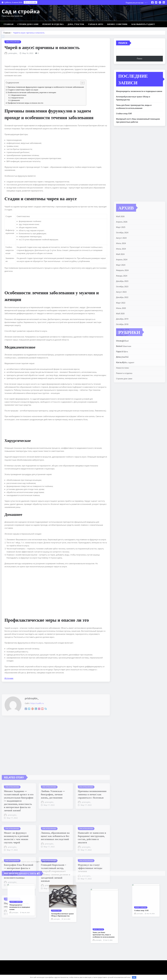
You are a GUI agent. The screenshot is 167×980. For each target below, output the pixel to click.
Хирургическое (17, 98)
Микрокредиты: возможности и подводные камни (139, 91)
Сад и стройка (21, 11)
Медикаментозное (19, 95)
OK (134, 977)
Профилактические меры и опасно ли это (25, 103)
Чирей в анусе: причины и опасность (29, 33)
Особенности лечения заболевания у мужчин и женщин (32, 92)
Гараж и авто (96, 24)
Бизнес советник (117, 24)
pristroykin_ (13, 53)
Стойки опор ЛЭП (124, 114)
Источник (9, 678)
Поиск (123, 43)
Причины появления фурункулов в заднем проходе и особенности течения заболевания (46, 87)
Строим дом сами (28, 24)
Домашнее (16, 100)
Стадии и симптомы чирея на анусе (23, 90)
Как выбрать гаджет (143, 24)
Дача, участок (76, 24)
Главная (9, 24)
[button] (81, 83)
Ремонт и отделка (53, 24)
